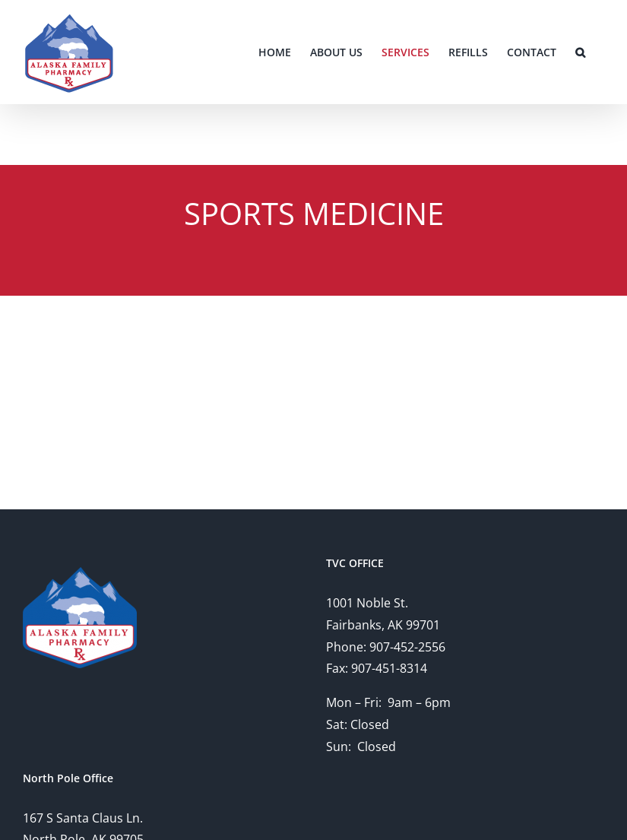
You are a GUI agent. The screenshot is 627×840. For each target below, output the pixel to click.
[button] (580, 52)
